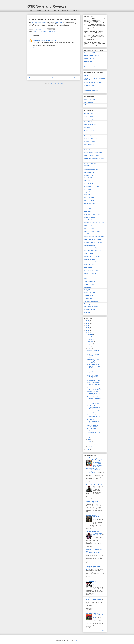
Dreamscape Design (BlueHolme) (93, 153)
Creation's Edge (88, 136)
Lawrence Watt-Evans (90, 99)
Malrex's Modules (89, 102)
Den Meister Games (90, 147)
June (89, 349)
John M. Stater (88, 206)
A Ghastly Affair (88, 75)
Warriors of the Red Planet (91, 91)
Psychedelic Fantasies (90, 259)
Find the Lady (59, 22)
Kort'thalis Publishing (90, 220)
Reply (34, 48)
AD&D (38, 32)
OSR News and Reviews (47, 6)
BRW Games (88, 127)
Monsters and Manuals (93, 532)
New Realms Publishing (91, 248)
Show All (104, 630)
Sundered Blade (89, 295)
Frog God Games (89, 175)
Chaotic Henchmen (89, 130)
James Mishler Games (90, 203)
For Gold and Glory (89, 58)
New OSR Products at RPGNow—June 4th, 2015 (93, 421)
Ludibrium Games (89, 228)
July (89, 346)
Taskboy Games (89, 298)
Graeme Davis (52, 32)
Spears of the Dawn (90, 88)
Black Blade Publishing (90, 125)
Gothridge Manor (91, 581)
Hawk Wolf (87, 195)
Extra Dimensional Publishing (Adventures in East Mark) (92, 169)
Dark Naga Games (89, 144)
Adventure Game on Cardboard (94, 599)
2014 (88, 449)
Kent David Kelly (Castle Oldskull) (93, 214)
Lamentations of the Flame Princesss (94, 223)
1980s (34, 32)
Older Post (76, 78)
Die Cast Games (89, 150)
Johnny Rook (88, 209)
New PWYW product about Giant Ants (93, 426)
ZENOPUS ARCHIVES (92, 613)
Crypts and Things (89, 85)
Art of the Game (88, 116)
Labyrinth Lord (88, 61)
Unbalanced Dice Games (91, 307)
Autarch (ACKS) (89, 119)
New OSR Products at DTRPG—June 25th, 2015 (93, 356)
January (90, 446)
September (91, 342)
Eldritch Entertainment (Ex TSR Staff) (94, 158)
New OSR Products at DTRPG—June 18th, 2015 (93, 371)
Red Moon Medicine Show (91, 270)
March (89, 442)
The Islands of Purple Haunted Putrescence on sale (94, 416)
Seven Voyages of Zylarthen (92, 67)
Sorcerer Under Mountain (93, 566)
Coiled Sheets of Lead (90, 133)
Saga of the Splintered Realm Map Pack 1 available (93, 377)
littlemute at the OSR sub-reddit (39, 22)
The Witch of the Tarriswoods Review (93, 403)
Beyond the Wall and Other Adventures (95, 82)
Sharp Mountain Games (91, 276)
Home (31, 11)
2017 (88, 328)
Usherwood (87, 312)
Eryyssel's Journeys (90, 161)
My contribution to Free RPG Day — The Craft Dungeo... (94, 366)
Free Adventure (44, 32)
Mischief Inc (87, 234)
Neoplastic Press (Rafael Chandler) (94, 242)
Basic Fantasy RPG (89, 53)
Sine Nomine (88, 279)
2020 (88, 321)
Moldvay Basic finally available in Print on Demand (98, 616)
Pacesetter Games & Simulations (93, 256)
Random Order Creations (91, 262)
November (90, 337)
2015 (88, 333)
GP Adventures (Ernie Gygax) (92, 186)
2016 (88, 330)
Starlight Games (89, 290)
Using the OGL (76, 11)
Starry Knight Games (90, 293)
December (90, 335)
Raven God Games (89, 265)
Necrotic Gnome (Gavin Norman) (93, 239)
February (90, 444)
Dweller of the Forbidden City (94, 485)
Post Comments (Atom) (57, 83)
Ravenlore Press (89, 267)
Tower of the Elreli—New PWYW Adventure (94, 433)
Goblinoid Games (89, 183)
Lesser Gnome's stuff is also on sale (93, 412)
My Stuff (47, 11)
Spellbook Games (89, 284)
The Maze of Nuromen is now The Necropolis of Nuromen (94, 407)
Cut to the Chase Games (91, 139)
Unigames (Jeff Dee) (90, 309)
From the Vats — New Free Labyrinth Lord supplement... (93, 361)
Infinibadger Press (89, 197)
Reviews (39, 11)
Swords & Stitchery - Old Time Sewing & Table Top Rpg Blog (95, 459)
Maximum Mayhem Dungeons (92, 231)
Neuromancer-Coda (91, 503)
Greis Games (88, 189)
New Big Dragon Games (91, 245)
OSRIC (86, 64)
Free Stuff (56, 11)
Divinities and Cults (92, 515)
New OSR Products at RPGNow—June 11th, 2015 (94, 384)
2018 (88, 326)
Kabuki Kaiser (88, 211)
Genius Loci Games (90, 178)
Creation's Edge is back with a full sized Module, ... (94, 398)
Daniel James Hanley (90, 141)
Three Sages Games (90, 304)
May (89, 437)
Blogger (75, 641)
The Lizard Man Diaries (93, 598)
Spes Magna (88, 287)
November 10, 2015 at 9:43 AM (48, 40)
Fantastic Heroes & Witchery (92, 55)
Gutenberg (65, 11)
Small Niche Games (90, 281)
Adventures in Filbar (90, 113)
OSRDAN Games (89, 253)
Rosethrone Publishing (90, 273)
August (90, 344)
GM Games (87, 181)
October (90, 339)
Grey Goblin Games (90, 192)
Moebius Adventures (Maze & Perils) (94, 237)
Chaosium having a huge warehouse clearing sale (94, 389)
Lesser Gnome (88, 225)
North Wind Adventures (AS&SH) (93, 251)
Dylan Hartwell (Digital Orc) (91, 155)
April (89, 439)
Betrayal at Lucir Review (94, 380)
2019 (88, 323)
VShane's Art (88, 105)
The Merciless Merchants (91, 301)
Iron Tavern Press (89, 200)
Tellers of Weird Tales (92, 501)
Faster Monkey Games (90, 172)
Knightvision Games (90, 217)
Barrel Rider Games (90, 122)
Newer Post (32, 78)
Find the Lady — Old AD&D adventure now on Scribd (94, 393)
